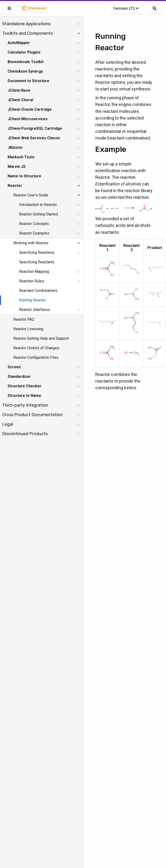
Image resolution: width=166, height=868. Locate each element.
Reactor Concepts (34, 224)
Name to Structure (24, 176)
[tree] (42, 229)
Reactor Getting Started (38, 214)
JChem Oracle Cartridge (30, 109)
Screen (14, 367)
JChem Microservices (28, 119)
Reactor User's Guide (31, 195)
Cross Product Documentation (32, 415)
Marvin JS (17, 167)
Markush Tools (21, 157)
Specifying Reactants (37, 262)
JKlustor (15, 147)
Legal (8, 424)
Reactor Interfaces (35, 310)
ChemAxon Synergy (25, 71)
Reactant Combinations (38, 291)
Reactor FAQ (24, 319)
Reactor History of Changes (36, 348)
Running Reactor (33, 300)
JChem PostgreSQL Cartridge (35, 128)
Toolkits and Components (28, 33)
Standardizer (19, 377)
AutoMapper (19, 43)
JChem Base (19, 90)
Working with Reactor (31, 243)
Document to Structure (28, 81)
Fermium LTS (126, 8)
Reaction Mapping (34, 272)
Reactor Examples (34, 233)
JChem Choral (20, 100)
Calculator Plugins (24, 52)
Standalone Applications (26, 24)
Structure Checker (25, 386)
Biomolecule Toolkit (26, 62)
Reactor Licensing (28, 329)
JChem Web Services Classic (34, 138)
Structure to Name (24, 396)
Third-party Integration (25, 405)
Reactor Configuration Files (36, 357)
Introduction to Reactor (38, 205)
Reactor (15, 186)
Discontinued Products (25, 434)
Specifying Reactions (37, 252)
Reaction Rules (32, 281)
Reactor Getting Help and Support (41, 338)
